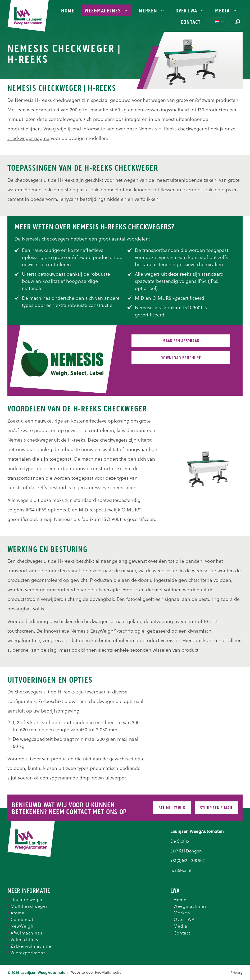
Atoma (18, 913)
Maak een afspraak (181, 341)
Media (226, 11)
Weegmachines (107, 11)
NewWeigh (22, 926)
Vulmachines (24, 940)
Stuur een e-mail (217, 808)
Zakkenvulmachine (31, 946)
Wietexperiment (28, 953)
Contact (191, 22)
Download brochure (181, 358)
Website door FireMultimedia (96, 972)
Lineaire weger (27, 900)
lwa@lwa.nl (181, 870)
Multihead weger (29, 906)
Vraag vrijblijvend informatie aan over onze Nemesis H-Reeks (110, 128)
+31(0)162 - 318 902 (188, 860)
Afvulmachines (26, 933)
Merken (152, 11)
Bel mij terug (172, 808)
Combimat (22, 919)
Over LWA (190, 11)
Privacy (237, 973)
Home (68, 11)
